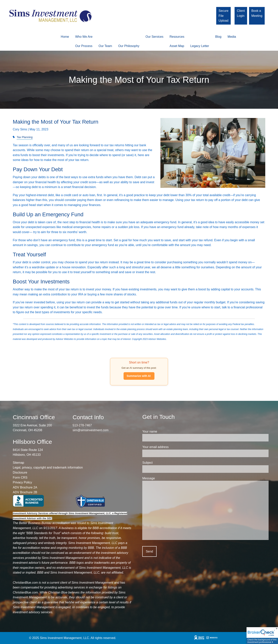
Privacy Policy (22, 483)
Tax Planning (25, 137)
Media (232, 37)
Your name (164, 431)
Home (65, 37)
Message (163, 478)
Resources (177, 37)
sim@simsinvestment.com (91, 430)
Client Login (241, 13)
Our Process (84, 46)
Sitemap (18, 463)
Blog (218, 37)
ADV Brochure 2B (25, 492)
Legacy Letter (200, 46)
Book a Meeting (257, 13)
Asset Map (177, 46)
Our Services (154, 37)
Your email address (170, 447)
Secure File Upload (223, 16)
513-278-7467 (82, 425)
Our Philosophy (129, 46)
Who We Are (84, 37)
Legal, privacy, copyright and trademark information (48, 468)
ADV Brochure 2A (25, 487)
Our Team (105, 46)
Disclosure (20, 473)
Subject (162, 463)
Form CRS (20, 478)
